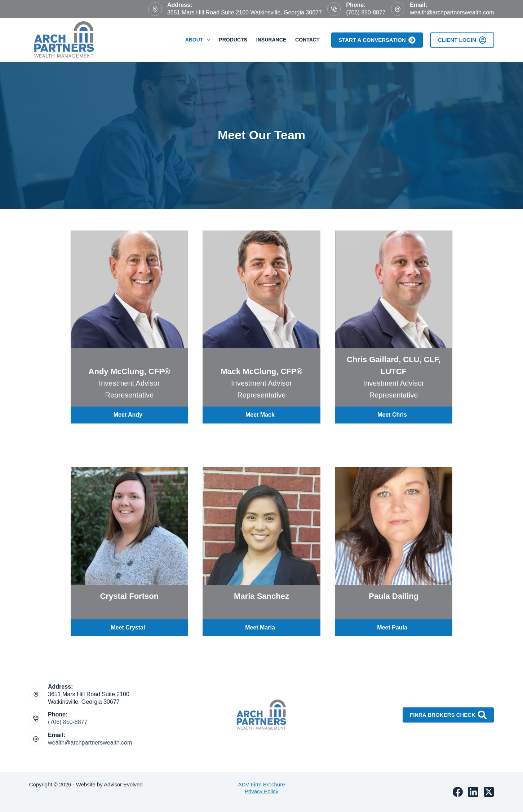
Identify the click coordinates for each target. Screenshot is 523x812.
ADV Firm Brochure (261, 784)
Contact (307, 40)
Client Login (462, 40)
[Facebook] (458, 792)
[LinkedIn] (473, 792)
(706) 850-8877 (366, 12)
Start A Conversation (377, 40)
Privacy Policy (261, 791)
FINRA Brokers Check (448, 715)
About (199, 40)
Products (233, 40)
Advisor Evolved (124, 784)
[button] (130, 415)
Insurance (271, 40)
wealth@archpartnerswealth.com (452, 12)
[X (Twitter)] (489, 792)
